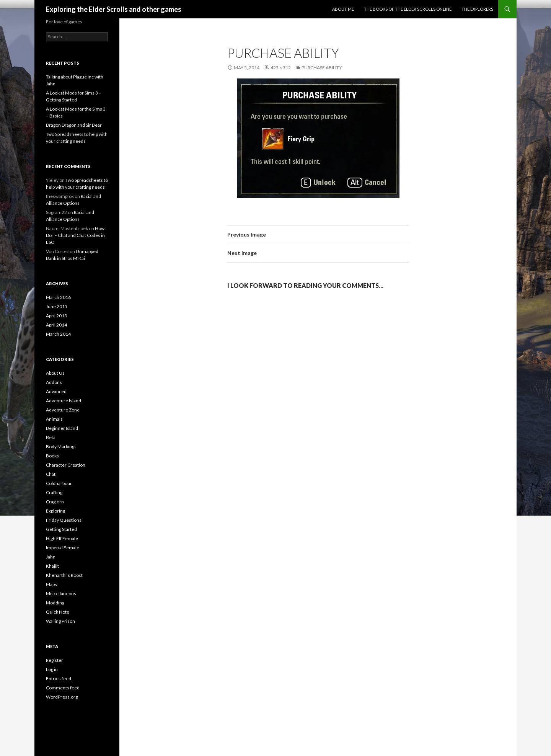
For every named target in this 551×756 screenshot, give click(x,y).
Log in (52, 669)
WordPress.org (62, 697)
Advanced (56, 391)
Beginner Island (62, 428)
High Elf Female (62, 538)
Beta (51, 437)
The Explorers (477, 9)
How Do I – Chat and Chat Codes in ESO (75, 235)
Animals (54, 419)
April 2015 (56, 316)
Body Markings (61, 447)
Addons (54, 382)
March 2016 (58, 297)
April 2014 (56, 325)
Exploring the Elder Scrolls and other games (114, 9)
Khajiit (52, 566)
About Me (343, 9)
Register (55, 660)
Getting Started (61, 529)
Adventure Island (64, 401)
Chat (51, 474)
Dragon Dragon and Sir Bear (74, 125)
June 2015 (57, 306)
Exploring (55, 511)
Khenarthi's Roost (64, 575)
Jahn (51, 557)
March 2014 (58, 334)
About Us (55, 373)
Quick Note (58, 612)
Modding (55, 603)
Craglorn (55, 502)
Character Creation (66, 465)
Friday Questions (64, 520)
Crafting (54, 492)
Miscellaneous (61, 594)
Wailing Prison (60, 621)
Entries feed (59, 678)
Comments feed (63, 688)
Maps (51, 584)
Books (52, 456)
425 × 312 (281, 68)
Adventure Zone (63, 410)
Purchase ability (322, 68)
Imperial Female (63, 548)
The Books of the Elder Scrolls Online (408, 9)
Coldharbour (59, 483)
